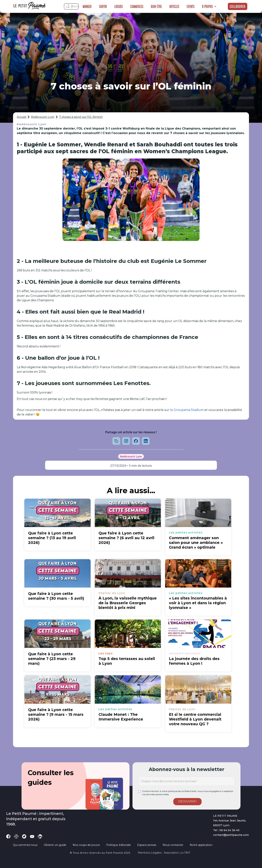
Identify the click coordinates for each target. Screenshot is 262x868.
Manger (87, 6)
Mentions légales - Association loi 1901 (164, 853)
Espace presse (147, 845)
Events (191, 6)
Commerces (137, 6)
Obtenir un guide (55, 845)
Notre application (201, 845)
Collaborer (238, 6)
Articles (174, 6)
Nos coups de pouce (86, 845)
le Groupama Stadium (187, 410)
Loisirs (119, 6)
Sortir (103, 6)
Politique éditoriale (119, 845)
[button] (209, 6)
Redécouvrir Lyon (43, 117)
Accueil (22, 117)
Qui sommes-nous (25, 845)
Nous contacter (173, 845)
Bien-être (156, 6)
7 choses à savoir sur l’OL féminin (81, 117)
